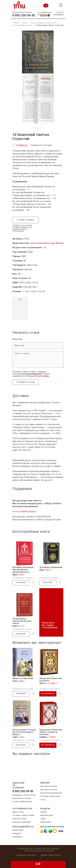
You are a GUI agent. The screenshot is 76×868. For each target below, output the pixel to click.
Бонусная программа (22, 822)
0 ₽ (46, 6)
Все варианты (48, 694)
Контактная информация (51, 793)
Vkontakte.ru (18, 837)
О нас (43, 800)
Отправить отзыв (26, 382)
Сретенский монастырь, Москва (47, 243)
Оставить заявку (26, 220)
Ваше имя (17, 339)
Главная (16, 23)
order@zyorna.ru (28, 512)
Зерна (19, 5)
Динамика (31, 855)
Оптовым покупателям (50, 796)
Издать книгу (18, 812)
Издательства (47, 815)
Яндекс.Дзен (18, 830)
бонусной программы (38, 376)
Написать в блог (20, 819)
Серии (43, 819)
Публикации (46, 822)
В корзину (21, 583)
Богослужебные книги (22, 25)
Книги (25, 23)
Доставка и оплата (49, 790)
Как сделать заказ (49, 786)
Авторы (43, 812)
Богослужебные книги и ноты (44, 23)
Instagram (17, 834)
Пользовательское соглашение (39, 851)
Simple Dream (55, 855)
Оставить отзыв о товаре (23, 815)
